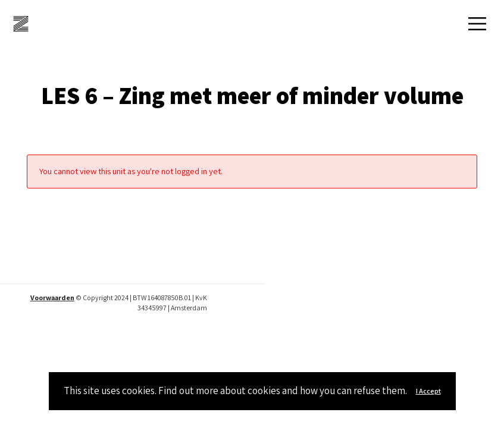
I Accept (428, 391)
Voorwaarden (52, 298)
